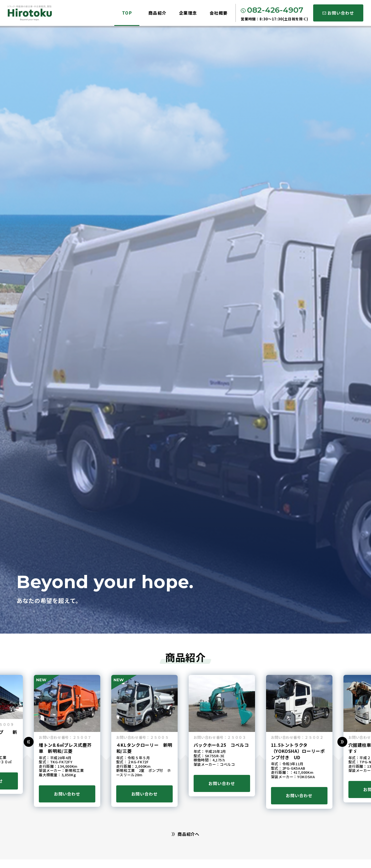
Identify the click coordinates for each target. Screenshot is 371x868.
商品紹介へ (185, 834)
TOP (127, 13)
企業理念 (188, 13)
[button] (29, 742)
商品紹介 (158, 13)
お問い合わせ (338, 13)
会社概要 (219, 13)
